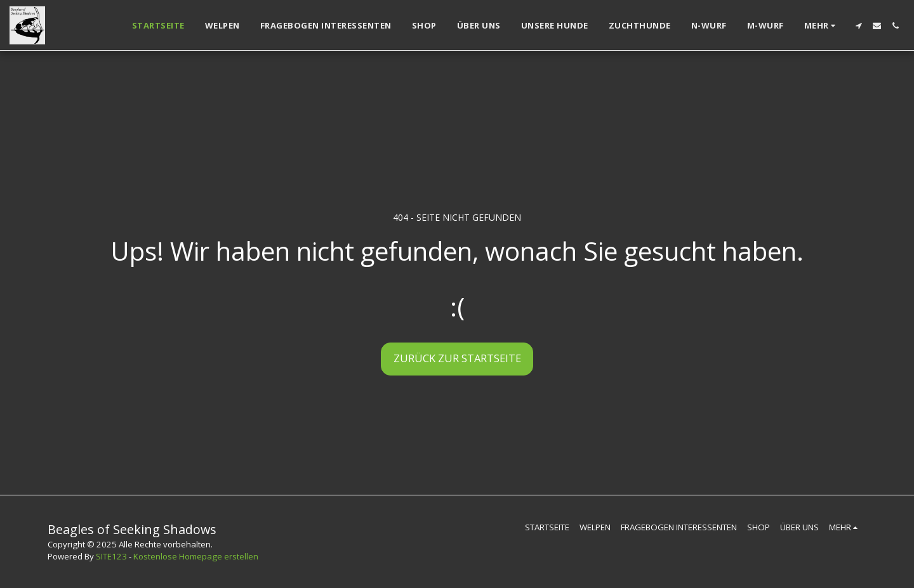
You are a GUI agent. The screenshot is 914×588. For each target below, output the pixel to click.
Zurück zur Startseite (457, 358)
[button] (858, 26)
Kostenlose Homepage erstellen (196, 556)
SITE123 (111, 556)
